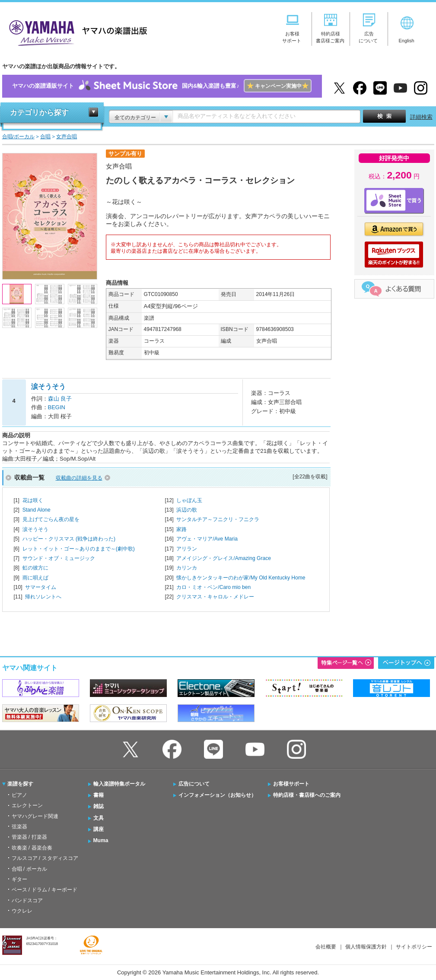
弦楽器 (19, 827)
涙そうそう (35, 529)
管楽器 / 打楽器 (29, 837)
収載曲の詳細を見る (79, 478)
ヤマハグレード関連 (35, 816)
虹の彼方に (35, 568)
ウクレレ (22, 911)
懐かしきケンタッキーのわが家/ (241, 578)
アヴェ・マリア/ (207, 539)
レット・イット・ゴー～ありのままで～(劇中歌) (79, 549)
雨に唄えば (35, 578)
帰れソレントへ (43, 597)
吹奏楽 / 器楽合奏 (32, 848)
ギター (19, 879)
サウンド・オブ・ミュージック (59, 558)
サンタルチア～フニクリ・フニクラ (218, 519)
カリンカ (187, 568)
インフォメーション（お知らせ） (217, 795)
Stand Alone (37, 510)
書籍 (99, 795)
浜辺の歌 (187, 510)
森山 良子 (60, 399)
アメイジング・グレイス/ (224, 558)
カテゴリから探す (39, 113)
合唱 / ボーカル (29, 869)
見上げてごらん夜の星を (51, 519)
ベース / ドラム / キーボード (45, 890)
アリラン (187, 549)
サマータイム (41, 587)
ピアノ (19, 795)
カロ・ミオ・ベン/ (213, 587)
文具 (99, 818)
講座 (99, 829)
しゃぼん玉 (189, 500)
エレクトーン (27, 805)
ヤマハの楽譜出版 (76, 32)
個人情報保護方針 (366, 947)
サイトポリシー (414, 947)
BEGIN (57, 407)
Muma (101, 840)
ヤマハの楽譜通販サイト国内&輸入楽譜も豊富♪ (162, 86)
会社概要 (326, 947)
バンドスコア (27, 900)
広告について (194, 784)
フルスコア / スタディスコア (45, 858)
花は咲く (33, 500)
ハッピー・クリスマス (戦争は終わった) (69, 539)
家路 (181, 529)
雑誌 (99, 806)
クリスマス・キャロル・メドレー (215, 597)
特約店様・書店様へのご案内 (307, 795)
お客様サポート (291, 784)
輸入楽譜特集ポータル (119, 784)
